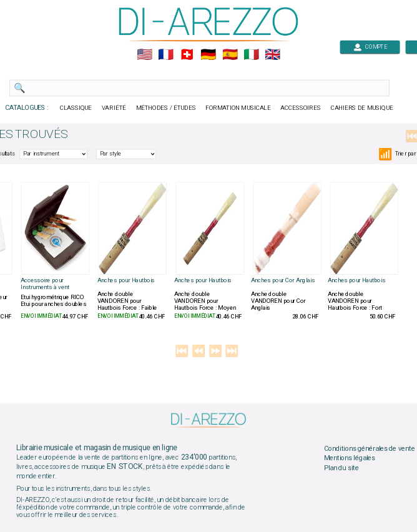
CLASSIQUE (76, 108)
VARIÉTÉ (114, 108)
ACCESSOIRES (301, 108)
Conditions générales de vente (370, 448)
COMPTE (370, 47)
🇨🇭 (187, 55)
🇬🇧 (272, 55)
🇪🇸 (230, 55)
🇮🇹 (251, 55)
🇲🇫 (166, 55)
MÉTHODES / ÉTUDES (166, 108)
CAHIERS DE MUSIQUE (362, 108)
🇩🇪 (208, 55)
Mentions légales (350, 458)
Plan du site (341, 468)
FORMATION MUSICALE (238, 108)
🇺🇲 (145, 55)
